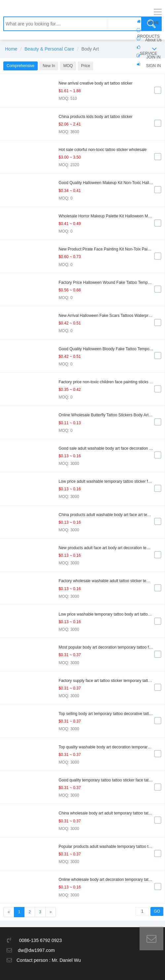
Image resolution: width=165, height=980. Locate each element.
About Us (153, 40)
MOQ (68, 66)
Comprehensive (21, 66)
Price (85, 66)
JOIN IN (154, 57)
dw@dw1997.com (36, 950)
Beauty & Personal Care (49, 49)
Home (11, 49)
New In (49, 66)
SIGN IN (154, 66)
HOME (153, 23)
